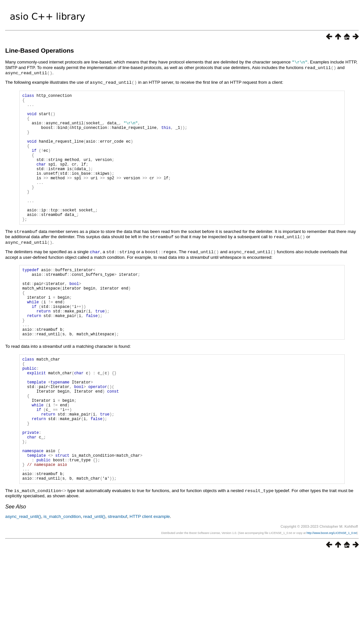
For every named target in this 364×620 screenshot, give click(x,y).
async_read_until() (23, 582)
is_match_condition (62, 582)
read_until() (94, 582)
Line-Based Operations (40, 51)
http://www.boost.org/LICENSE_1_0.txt (332, 599)
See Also (16, 572)
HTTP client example (150, 582)
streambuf (117, 582)
